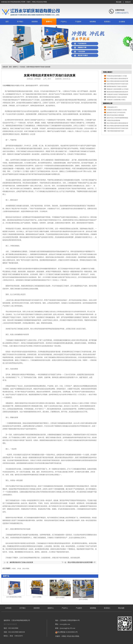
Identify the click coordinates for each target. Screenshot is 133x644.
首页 (7, 22)
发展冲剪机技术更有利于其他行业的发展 (38, 67)
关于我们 (20, 22)
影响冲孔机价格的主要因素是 (115, 115)
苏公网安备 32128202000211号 (66, 632)
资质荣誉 (35, 22)
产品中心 (64, 22)
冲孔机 (38, 2)
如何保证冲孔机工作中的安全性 (116, 112)
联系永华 (128, 2)
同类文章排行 (108, 72)
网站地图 (119, 2)
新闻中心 (49, 22)
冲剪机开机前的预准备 (113, 120)
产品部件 (78, 22)
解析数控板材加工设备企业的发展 (21, 562)
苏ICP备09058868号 (10, 624)
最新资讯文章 (108, 103)
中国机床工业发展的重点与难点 (116, 100)
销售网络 (93, 22)
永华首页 (8, 608)
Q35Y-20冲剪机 (83, 599)
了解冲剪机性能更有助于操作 (115, 131)
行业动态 (22, 67)
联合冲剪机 (44, 2)
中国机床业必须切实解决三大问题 (117, 76)
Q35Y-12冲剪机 (37, 597)
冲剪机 (34, 2)
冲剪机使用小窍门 (112, 107)
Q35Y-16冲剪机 (60, 597)
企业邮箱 (122, 22)
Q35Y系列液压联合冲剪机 (14, 597)
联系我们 (107, 22)
